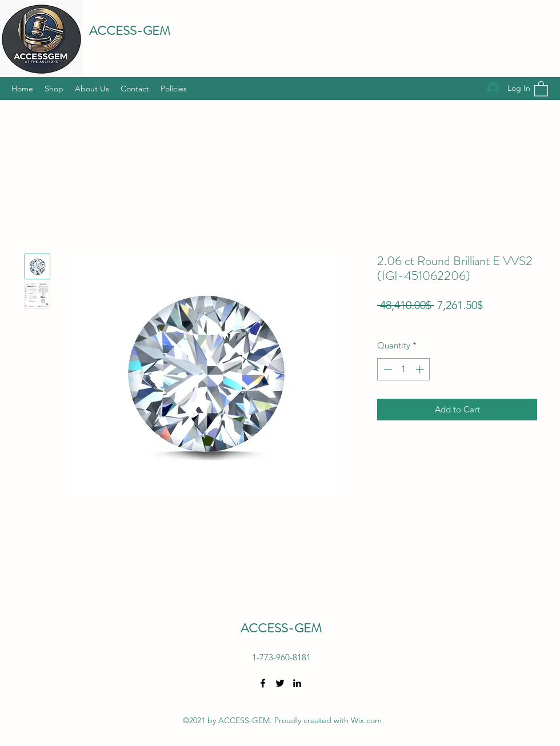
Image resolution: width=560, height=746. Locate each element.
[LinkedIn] (297, 683)
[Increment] (421, 369)
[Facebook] (263, 683)
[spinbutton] (404, 369)
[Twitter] (280, 683)
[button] (541, 88)
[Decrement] (387, 369)
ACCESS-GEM (130, 31)
